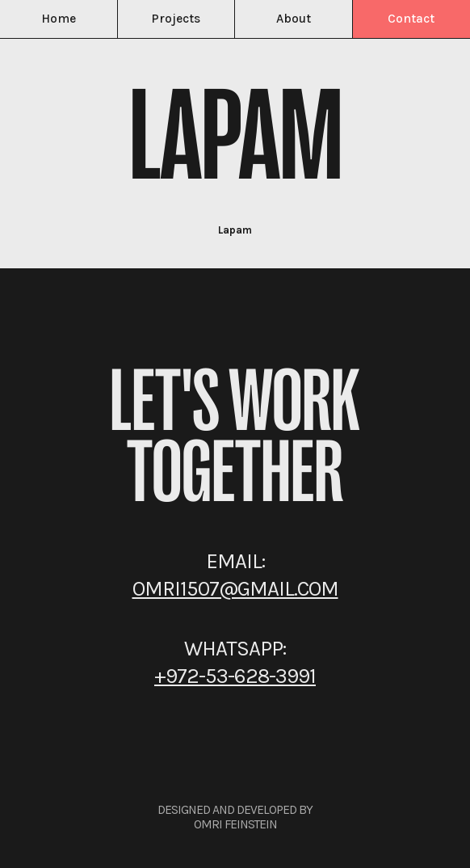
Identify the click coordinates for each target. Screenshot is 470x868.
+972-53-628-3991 (235, 676)
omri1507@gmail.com (235, 589)
